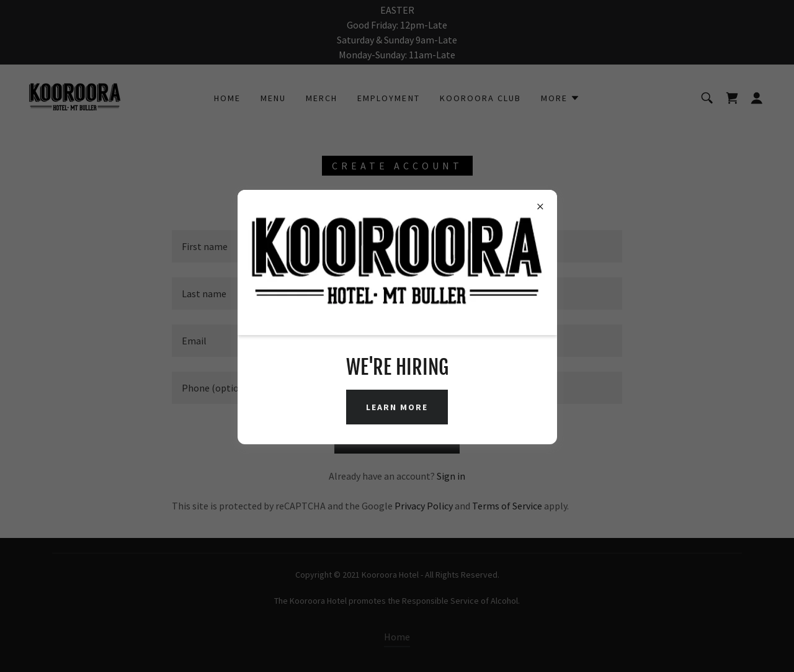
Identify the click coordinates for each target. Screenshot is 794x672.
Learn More (397, 407)
